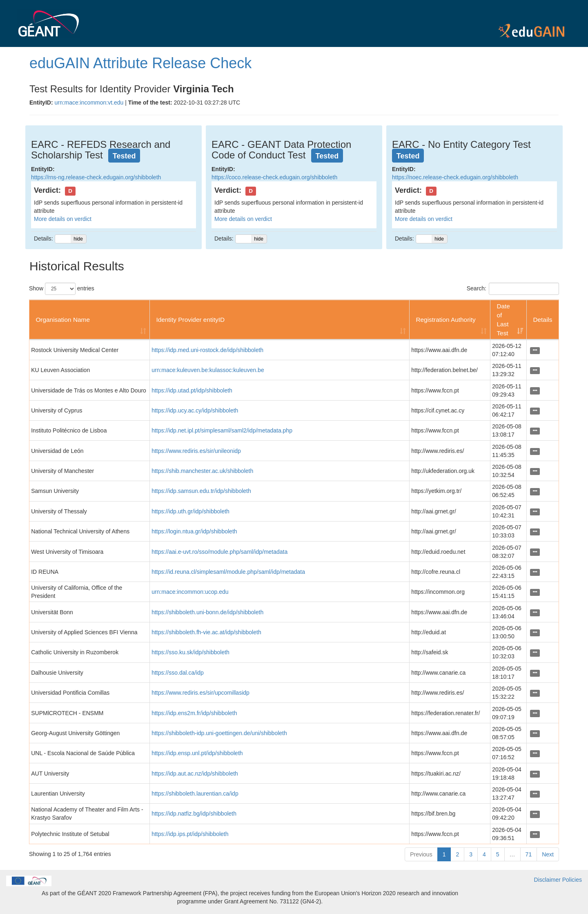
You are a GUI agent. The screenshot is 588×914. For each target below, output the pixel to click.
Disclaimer (547, 880)
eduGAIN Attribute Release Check (140, 63)
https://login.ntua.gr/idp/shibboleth (194, 531)
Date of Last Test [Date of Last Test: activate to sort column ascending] (503, 320)
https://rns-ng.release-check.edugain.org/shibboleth (96, 177)
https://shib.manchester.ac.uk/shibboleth (202, 471)
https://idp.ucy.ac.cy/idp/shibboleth (195, 410)
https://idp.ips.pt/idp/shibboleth (190, 834)
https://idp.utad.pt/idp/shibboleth (192, 390)
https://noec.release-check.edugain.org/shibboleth (455, 177)
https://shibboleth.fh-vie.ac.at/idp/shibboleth (206, 632)
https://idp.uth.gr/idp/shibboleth (190, 511)
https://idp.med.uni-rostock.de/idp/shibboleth (207, 350)
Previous (421, 854)
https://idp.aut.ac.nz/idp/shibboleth (195, 774)
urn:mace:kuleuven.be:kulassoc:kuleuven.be (208, 370)
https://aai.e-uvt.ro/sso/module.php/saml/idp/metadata (219, 552)
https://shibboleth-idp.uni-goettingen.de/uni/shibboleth (219, 733)
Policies (572, 880)
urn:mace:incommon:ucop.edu (190, 592)
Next (548, 854)
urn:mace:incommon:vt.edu (89, 103)
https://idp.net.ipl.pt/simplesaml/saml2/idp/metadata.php (222, 430)
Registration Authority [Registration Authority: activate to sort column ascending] (445, 320)
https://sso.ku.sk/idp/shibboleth (190, 652)
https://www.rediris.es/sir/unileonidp (196, 451)
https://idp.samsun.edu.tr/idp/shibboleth (201, 491)
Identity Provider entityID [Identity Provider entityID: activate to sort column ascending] (190, 320)
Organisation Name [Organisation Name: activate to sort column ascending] (63, 320)
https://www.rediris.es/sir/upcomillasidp (200, 693)
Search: (513, 289)
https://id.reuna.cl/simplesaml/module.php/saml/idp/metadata (228, 572)
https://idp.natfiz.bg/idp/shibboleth (194, 814)
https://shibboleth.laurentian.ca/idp (195, 794)
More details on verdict (63, 219)
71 (529, 854)
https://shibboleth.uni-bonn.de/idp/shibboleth (207, 612)
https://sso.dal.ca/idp (178, 673)
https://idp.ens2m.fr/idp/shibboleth (194, 713)
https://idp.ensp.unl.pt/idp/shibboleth (197, 753)
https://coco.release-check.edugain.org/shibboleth (274, 177)
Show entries (62, 289)
